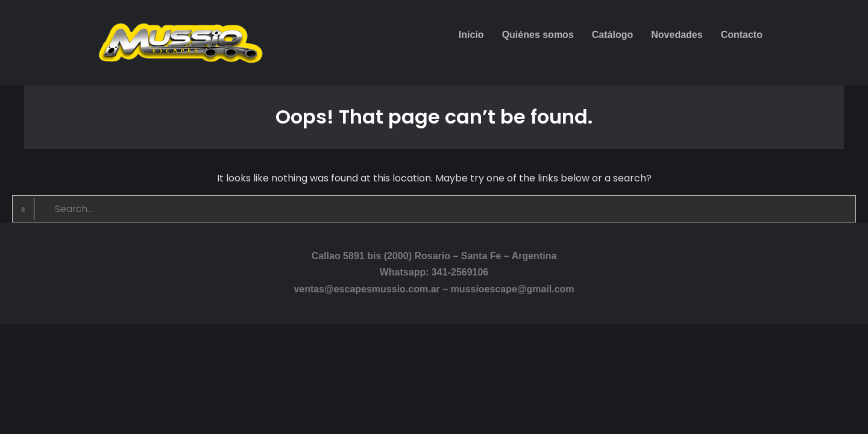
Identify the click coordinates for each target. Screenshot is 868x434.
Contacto (742, 35)
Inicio (471, 35)
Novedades (677, 35)
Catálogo (612, 35)
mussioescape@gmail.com (513, 289)
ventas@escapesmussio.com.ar (366, 289)
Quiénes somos (538, 35)
